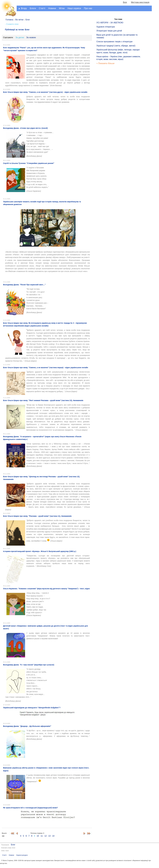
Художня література (106, 27)
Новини (52, 8)
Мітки (62, 8)
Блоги (33, 8)
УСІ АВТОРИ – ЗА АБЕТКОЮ (110, 23)
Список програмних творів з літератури (114, 42)
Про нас (88, 8)
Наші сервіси (74, 8)
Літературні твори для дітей (109, 31)
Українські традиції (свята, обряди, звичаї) (116, 46)
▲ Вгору (22, 8)
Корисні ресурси (22, 855)
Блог (13, 845)
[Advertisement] (108, 107)
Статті (42, 8)
